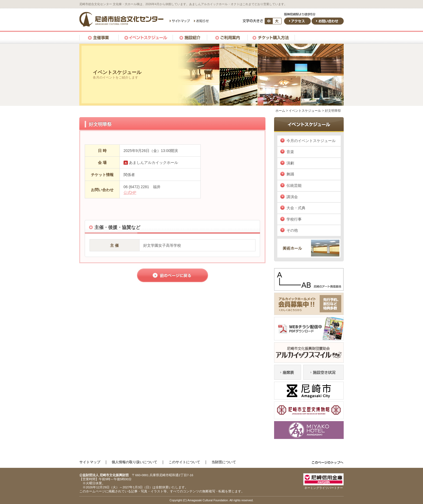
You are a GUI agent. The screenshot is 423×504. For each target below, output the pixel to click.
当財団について (224, 462)
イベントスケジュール (305, 111)
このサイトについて (184, 462)
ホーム (280, 111)
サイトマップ (90, 462)
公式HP (130, 192)
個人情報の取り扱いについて (134, 462)
